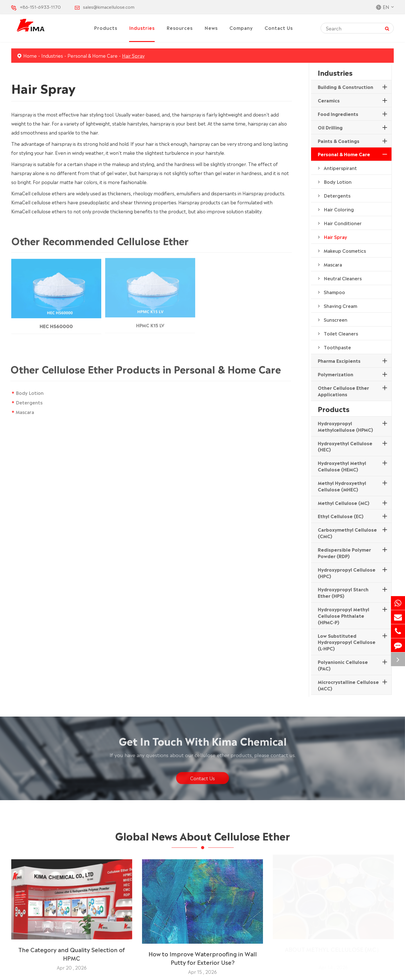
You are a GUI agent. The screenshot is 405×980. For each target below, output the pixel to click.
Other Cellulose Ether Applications (343, 391)
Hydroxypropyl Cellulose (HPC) (347, 573)
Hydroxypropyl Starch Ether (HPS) (343, 592)
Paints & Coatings (339, 141)
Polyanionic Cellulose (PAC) (343, 665)
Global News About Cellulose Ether (202, 838)
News (211, 28)
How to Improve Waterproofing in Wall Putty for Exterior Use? (203, 955)
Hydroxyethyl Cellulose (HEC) (345, 446)
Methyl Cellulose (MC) (344, 503)
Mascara (25, 412)
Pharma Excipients (339, 361)
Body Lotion (30, 393)
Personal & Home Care (93, 55)
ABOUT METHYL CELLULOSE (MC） (333, 951)
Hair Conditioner (343, 223)
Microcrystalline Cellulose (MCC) (348, 685)
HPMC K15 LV (150, 322)
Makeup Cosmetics (345, 250)
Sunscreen (336, 319)
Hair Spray (133, 55)
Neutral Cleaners (343, 278)
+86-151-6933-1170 (40, 7)
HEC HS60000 (56, 323)
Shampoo (334, 292)
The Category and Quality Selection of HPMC (72, 951)
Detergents (29, 402)
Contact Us (279, 28)
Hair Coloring (339, 209)
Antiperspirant (340, 168)
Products (106, 28)
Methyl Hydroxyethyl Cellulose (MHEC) (342, 486)
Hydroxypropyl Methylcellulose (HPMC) (345, 426)
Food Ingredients (338, 114)
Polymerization (336, 374)
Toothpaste (337, 347)
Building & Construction (346, 87)
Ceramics (329, 100)
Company (241, 28)
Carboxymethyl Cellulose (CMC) (347, 533)
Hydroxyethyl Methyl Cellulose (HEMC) (342, 466)
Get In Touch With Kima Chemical (203, 743)
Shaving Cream (340, 306)
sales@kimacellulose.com (109, 7)
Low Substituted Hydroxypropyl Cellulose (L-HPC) (347, 642)
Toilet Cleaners (341, 333)
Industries (142, 28)
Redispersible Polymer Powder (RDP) (344, 553)
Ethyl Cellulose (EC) (341, 516)
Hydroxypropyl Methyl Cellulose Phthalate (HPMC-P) (344, 616)
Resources (180, 28)
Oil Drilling (330, 127)
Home (30, 55)
